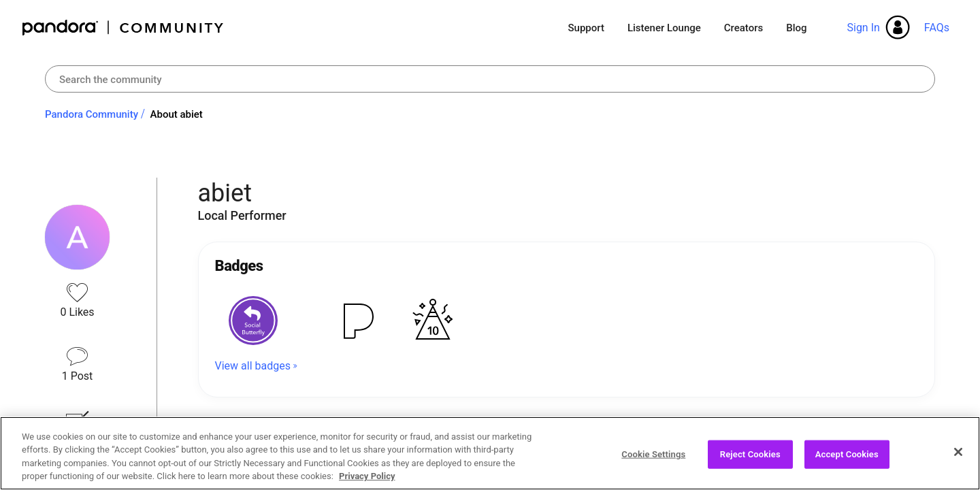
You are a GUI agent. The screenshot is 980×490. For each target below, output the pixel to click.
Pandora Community (124, 28)
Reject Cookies (750, 454)
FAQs (937, 28)
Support (586, 28)
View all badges (253, 366)
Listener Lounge (664, 28)
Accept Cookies (847, 454)
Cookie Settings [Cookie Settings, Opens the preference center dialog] (653, 454)
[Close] (958, 452)
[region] (490, 453)
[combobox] (490, 79)
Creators (744, 28)
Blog (796, 28)
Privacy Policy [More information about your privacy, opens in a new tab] (367, 476)
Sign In (863, 28)
